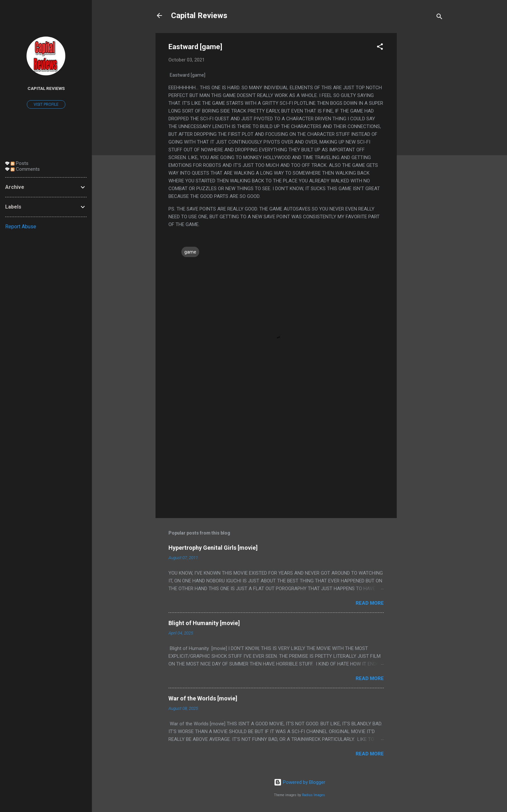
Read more (370, 603)
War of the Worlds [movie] (203, 698)
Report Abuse (21, 227)
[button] (380, 48)
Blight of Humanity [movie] (204, 623)
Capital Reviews (199, 16)
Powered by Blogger (300, 782)
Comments (25, 169)
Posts (20, 163)
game (190, 252)
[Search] (439, 18)
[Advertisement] (423, 130)
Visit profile (46, 104)
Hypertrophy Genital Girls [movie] (213, 548)
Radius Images (313, 795)
